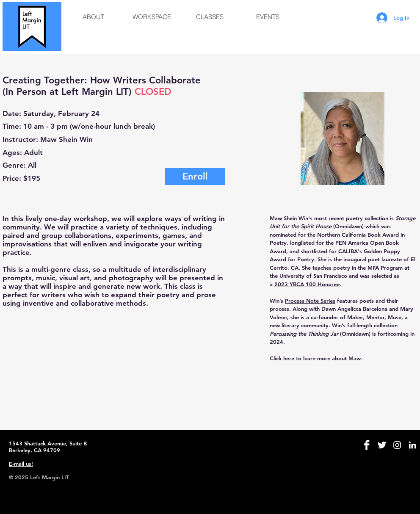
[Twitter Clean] (382, 445)
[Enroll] (195, 177)
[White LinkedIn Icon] (412, 445)
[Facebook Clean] (367, 445)
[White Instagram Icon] (397, 445)
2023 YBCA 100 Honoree (307, 284)
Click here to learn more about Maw (315, 358)
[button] (93, 17)
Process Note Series (310, 301)
